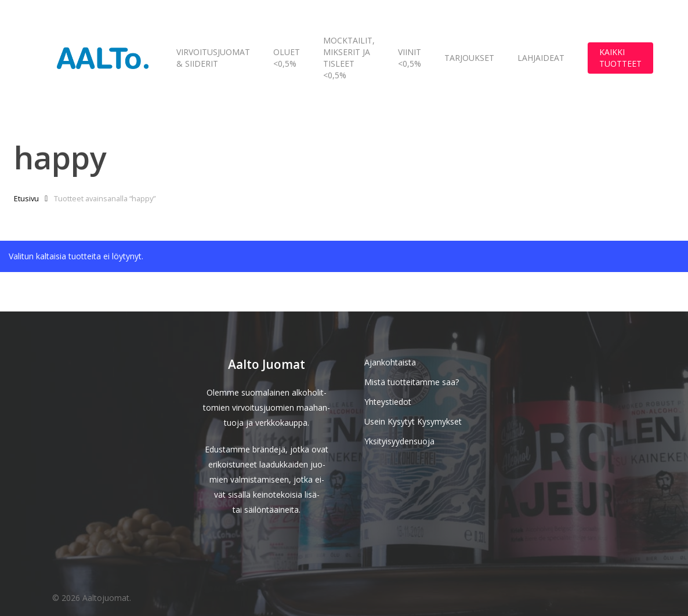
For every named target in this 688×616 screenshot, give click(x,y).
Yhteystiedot (388, 402)
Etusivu (26, 198)
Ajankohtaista (390, 362)
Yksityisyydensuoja (399, 441)
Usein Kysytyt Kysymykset (413, 421)
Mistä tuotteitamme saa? (412, 382)
